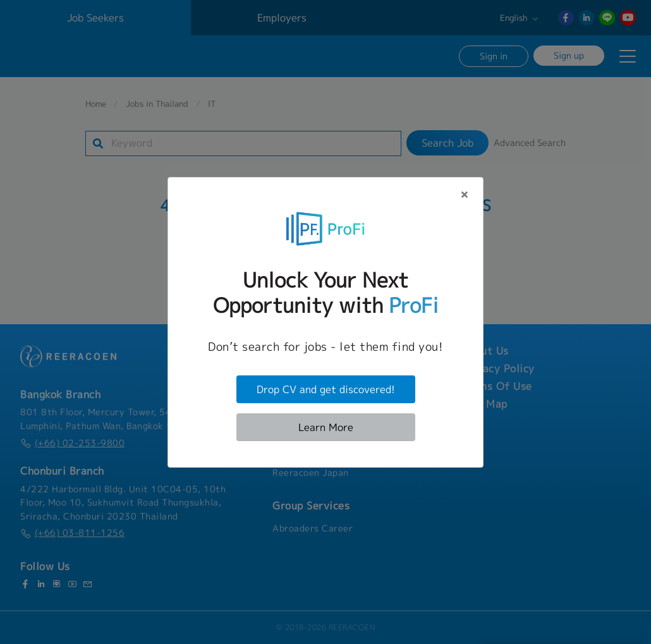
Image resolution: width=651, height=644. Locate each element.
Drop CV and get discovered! (326, 389)
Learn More (326, 427)
